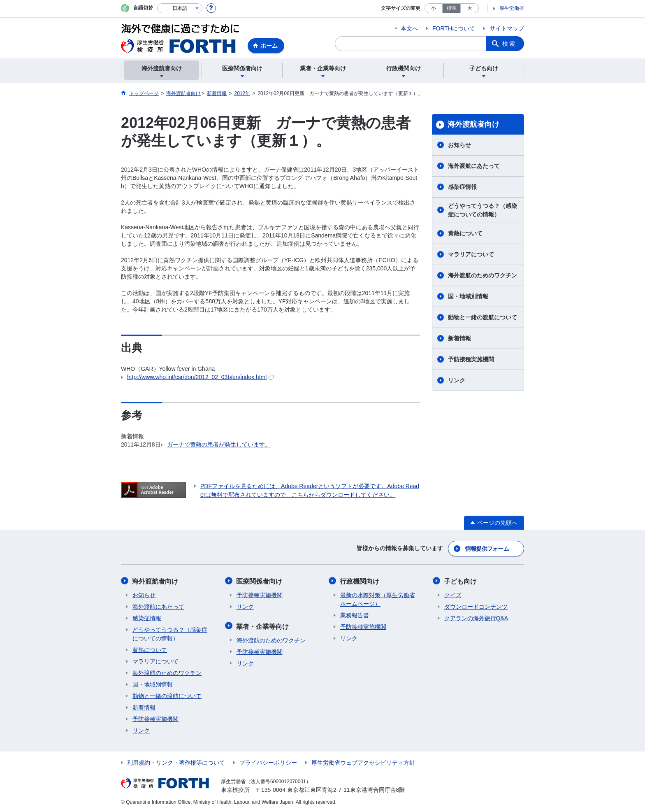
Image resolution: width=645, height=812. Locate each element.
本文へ (409, 28)
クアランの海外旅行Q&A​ (476, 617)
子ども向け (461, 580)
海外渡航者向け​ (473, 124)
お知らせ (459, 145)
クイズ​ (453, 594)
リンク (457, 380)
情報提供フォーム (487, 548)
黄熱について (465, 233)
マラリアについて (471, 254)
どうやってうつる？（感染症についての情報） (483, 210)
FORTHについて (454, 28)
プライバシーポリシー (268, 762)
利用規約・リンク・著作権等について (176, 762)
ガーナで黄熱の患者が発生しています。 (219, 444)
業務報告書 (355, 614)
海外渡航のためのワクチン (483, 275)
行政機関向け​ (360, 580)
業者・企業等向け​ (263, 625)
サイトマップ (507, 28)
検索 (509, 44)
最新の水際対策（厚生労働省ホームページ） (378, 599)
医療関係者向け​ (260, 580)
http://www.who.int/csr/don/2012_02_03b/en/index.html (201, 377)
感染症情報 (462, 187)
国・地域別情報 (468, 296)
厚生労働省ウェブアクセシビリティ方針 (363, 762)
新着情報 (459, 338)
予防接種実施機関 (471, 359)
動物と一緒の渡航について (483, 317)
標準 (452, 8)
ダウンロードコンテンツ (476, 606)
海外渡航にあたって (474, 166)
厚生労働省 (512, 8)
